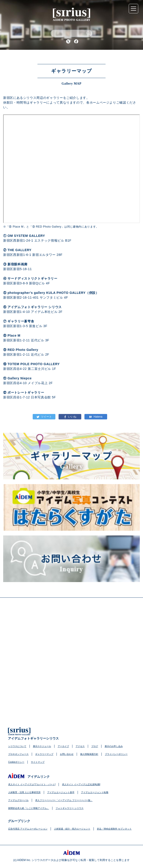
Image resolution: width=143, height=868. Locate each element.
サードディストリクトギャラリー (32, 278)
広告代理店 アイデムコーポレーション (28, 829)
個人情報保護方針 (89, 754)
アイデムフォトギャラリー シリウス (35, 307)
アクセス (80, 746)
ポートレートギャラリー (26, 392)
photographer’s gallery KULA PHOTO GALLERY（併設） (53, 293)
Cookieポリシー (16, 762)
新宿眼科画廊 (17, 264)
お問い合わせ (67, 754)
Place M (14, 335)
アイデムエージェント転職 (95, 792)
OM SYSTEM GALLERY (26, 236)
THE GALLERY (19, 250)
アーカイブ (63, 746)
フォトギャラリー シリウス (70, 808)
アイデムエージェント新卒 (61, 792)
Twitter (68, 41)
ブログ (95, 746)
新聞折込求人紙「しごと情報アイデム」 (29, 808)
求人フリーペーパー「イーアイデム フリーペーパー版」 (64, 800)
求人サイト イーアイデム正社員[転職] (81, 784)
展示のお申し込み (114, 746)
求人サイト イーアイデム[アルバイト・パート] (32, 784)
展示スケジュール (42, 746)
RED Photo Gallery (23, 350)
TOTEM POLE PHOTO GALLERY (34, 364)
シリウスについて (17, 746)
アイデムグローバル (18, 800)
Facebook (76, 41)
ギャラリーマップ (44, 754)
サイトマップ (38, 762)
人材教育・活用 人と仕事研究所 (24, 792)
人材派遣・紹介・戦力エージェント (72, 829)
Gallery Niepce (20, 378)
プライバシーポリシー (116, 754)
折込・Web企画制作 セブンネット (114, 829)
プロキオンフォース (18, 754)
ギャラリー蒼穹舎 (21, 321)
